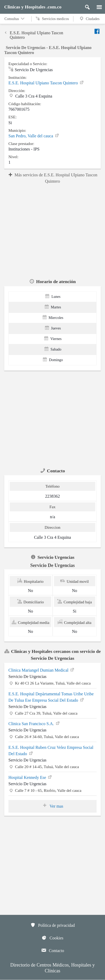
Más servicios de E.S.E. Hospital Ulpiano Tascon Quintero (52, 178)
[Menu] (97, 6)
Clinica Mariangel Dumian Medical (42, 670)
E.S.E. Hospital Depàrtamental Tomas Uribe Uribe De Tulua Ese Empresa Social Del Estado (51, 697)
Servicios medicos (52, 19)
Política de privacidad (53, 925)
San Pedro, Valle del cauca (34, 136)
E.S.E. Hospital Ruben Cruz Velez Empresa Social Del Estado (51, 751)
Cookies (52, 938)
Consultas (15, 19)
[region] (52, 230)
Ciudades (89, 19)
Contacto (53, 950)
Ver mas (53, 806)
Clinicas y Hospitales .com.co (33, 7)
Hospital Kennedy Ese (30, 777)
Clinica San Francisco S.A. (34, 723)
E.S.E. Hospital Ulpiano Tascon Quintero (34, 35)
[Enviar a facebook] (97, 31)
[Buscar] (85, 6)
